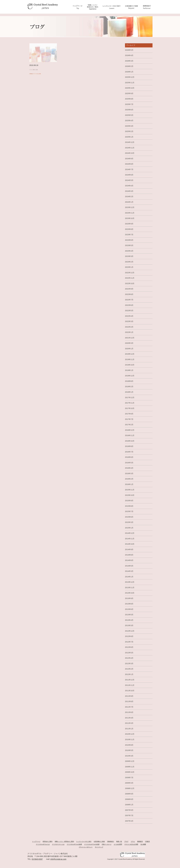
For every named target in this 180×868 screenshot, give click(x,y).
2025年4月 (129, 121)
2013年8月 (129, 604)
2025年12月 (130, 77)
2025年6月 (129, 110)
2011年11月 (130, 685)
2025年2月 (129, 131)
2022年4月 (129, 316)
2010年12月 (130, 734)
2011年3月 (129, 723)
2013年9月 (129, 598)
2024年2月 (129, 197)
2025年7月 (129, 104)
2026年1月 (129, 72)
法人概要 (143, 844)
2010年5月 (129, 750)
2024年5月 (129, 180)
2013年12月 (130, 582)
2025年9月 (129, 93)
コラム (133, 841)
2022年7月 (129, 300)
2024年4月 (129, 186)
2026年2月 (129, 66)
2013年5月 (129, 615)
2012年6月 (129, 647)
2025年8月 (129, 99)
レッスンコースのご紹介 (84, 841)
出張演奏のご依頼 (99, 841)
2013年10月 (130, 593)
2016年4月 (129, 468)
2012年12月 (130, 631)
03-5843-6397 (37, 859)
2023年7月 (129, 235)
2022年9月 (129, 289)
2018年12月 (130, 376)
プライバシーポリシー (86, 847)
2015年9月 (129, 501)
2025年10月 (130, 88)
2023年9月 (129, 224)
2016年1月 (129, 484)
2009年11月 (130, 767)
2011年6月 (129, 712)
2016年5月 (129, 463)
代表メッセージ (107, 844)
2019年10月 (130, 365)
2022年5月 (129, 311)
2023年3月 (129, 256)
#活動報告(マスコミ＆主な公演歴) (42, 75)
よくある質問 (118, 844)
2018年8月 (129, 381)
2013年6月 (129, 609)
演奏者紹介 (111, 841)
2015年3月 (129, 522)
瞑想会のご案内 (48, 841)
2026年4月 (129, 55)
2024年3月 (129, 191)
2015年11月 (130, 490)
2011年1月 (129, 729)
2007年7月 (129, 815)
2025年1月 (129, 137)
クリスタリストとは (58, 844)
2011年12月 (130, 680)
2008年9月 (129, 794)
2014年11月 (130, 539)
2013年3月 (129, 625)
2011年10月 (130, 691)
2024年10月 (130, 153)
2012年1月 (129, 674)
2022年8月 (129, 294)
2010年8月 (129, 745)
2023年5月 (129, 245)
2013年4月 (129, 620)
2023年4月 (129, 251)
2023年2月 (129, 262)
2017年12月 (130, 398)
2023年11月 (130, 213)
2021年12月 (130, 338)
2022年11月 (130, 278)
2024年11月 (130, 148)
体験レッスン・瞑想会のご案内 (64, 841)
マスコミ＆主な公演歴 (131, 844)
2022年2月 (129, 327)
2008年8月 (129, 799)
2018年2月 (129, 387)
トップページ (36, 841)
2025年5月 (129, 115)
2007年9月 (129, 810)
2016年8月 (129, 446)
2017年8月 (129, 414)
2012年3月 (129, 664)
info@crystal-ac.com (58, 859)
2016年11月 (130, 435)
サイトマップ (99, 847)
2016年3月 (129, 473)
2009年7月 (129, 778)
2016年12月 (130, 430)
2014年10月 (130, 544)
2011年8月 (129, 701)
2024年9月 (129, 159)
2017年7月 (129, 419)
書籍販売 (140, 841)
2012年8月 (129, 636)
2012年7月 (129, 642)
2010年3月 (129, 756)
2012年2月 (129, 669)
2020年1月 (129, 349)
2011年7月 (129, 707)
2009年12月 (130, 761)
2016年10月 (130, 441)
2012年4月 (129, 658)
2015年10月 (130, 495)
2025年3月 (129, 126)
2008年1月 (129, 805)
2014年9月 (129, 549)
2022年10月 (130, 283)
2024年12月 (130, 142)
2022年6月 (129, 305)
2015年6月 (129, 517)
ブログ (126, 841)
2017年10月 (130, 408)
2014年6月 (129, 560)
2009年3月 (129, 783)
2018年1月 (129, 392)
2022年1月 (129, 332)
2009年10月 (130, 772)
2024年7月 (129, 169)
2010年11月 (130, 739)
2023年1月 (129, 267)
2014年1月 (129, 577)
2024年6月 (129, 175)
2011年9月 (129, 696)
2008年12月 (130, 788)
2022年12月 (130, 273)
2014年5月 (129, 566)
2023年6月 (129, 240)
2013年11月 (130, 588)
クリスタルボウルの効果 (74, 844)
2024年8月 (129, 164)
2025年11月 (130, 83)
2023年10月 (130, 218)
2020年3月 (129, 343)
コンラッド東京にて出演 (39, 69)
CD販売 (147, 841)
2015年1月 (129, 528)
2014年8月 (129, 555)
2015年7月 (129, 511)
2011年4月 (129, 718)
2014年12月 (130, 533)
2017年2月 (129, 425)
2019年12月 (130, 354)
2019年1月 (129, 370)
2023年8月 (129, 229)
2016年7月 (129, 452)
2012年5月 (129, 653)
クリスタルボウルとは (43, 844)
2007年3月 (129, 821)
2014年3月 (129, 571)
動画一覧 (119, 841)
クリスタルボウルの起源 (92, 844)
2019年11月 (130, 359)
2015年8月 (129, 506)
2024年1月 (129, 202)
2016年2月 (129, 479)
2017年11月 (130, 403)
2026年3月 (129, 61)
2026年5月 (129, 50)
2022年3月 (129, 321)
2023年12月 (130, 207)
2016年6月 (129, 457)
